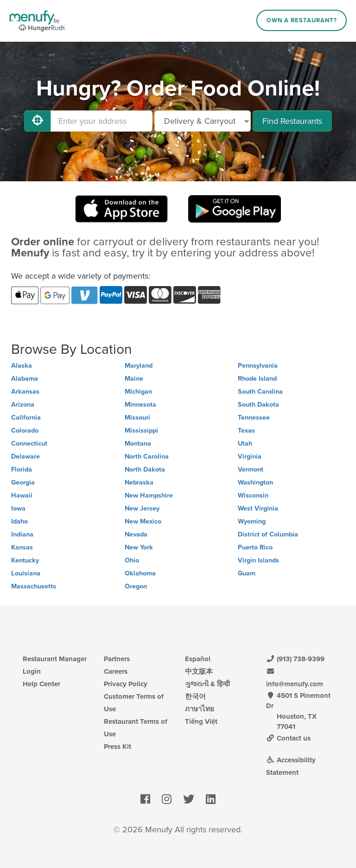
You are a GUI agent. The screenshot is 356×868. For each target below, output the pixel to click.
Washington (255, 482)
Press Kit (118, 747)
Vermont (251, 469)
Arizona (23, 405)
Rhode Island (257, 379)
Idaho (19, 521)
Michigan (138, 392)
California (26, 418)
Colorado (25, 431)
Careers (116, 671)
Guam (247, 573)
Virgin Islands (258, 560)
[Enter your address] (102, 121)
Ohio (132, 560)
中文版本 (199, 671)
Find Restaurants (292, 121)
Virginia (250, 456)
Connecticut (29, 444)
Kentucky (25, 560)
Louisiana (26, 573)
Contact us (288, 738)
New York (139, 547)
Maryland (139, 366)
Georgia (23, 482)
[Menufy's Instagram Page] (167, 799)
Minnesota (140, 405)
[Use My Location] (38, 121)
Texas (246, 431)
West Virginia (258, 508)
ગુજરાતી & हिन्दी (207, 684)
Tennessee (254, 418)
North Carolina (147, 456)
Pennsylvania (258, 366)
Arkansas (25, 392)
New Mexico (143, 521)
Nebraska (139, 482)
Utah (245, 444)
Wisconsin (253, 495)
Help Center (41, 684)
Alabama (25, 379)
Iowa (18, 508)
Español (198, 659)
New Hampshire (149, 495)
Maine (134, 379)
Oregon (136, 586)
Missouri (137, 418)
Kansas (22, 547)
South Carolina (260, 392)
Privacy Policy (126, 684)
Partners (117, 659)
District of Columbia (268, 534)
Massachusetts (34, 586)
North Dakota (145, 469)
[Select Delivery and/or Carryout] (203, 121)
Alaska (22, 366)
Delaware (25, 456)
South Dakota (258, 405)
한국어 (195, 696)
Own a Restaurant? (302, 20)
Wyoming (252, 521)
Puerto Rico (255, 547)
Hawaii (22, 495)
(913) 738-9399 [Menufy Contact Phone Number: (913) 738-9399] (295, 659)
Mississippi (141, 431)
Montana (138, 444)
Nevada (136, 534)
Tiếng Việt (201, 721)
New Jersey (142, 508)
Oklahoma (140, 573)
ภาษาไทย (200, 709)
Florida (22, 469)
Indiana (22, 534)
